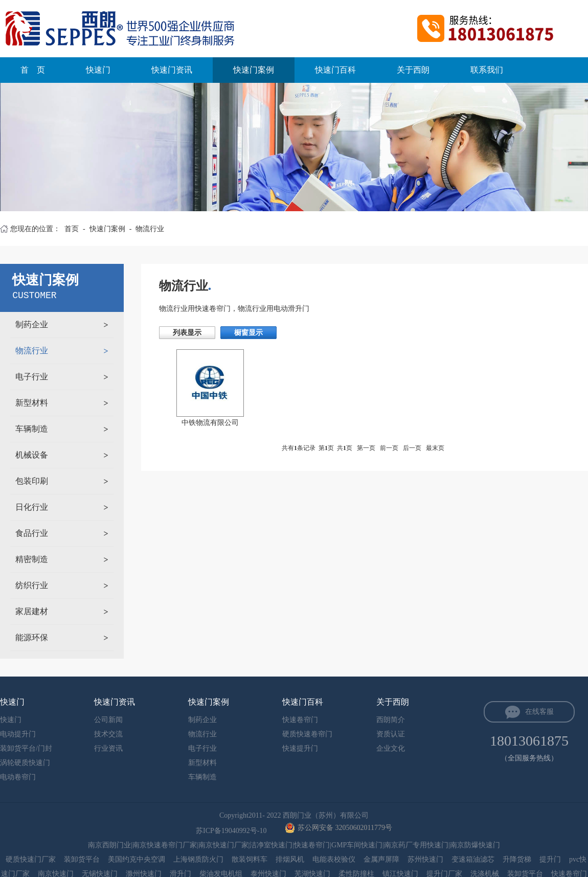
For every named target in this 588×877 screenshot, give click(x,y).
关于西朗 (413, 70)
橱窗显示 (248, 333)
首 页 (33, 70)
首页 (72, 229)
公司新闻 (108, 720)
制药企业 (32, 324)
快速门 (98, 70)
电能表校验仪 (334, 859)
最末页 (435, 448)
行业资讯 (108, 748)
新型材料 (32, 403)
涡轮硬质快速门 (25, 763)
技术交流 (108, 734)
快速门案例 (254, 70)
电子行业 (32, 377)
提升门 (550, 859)
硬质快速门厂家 (31, 859)
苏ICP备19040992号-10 (232, 831)
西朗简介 (391, 720)
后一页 (412, 448)
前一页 (389, 448)
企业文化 (391, 748)
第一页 (366, 448)
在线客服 (539, 712)
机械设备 (32, 455)
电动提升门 (18, 734)
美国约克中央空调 (137, 859)
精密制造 (32, 559)
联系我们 (487, 70)
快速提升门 (300, 748)
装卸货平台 (82, 859)
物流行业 (150, 229)
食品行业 (32, 533)
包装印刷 (32, 481)
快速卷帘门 (300, 720)
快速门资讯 (172, 70)
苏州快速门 (425, 859)
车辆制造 (32, 429)
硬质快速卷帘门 (307, 734)
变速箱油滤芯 (473, 859)
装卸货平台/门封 (26, 748)
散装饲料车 (250, 859)
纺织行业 (32, 585)
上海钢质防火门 (198, 859)
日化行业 (32, 507)
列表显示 (187, 333)
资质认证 (391, 734)
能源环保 (32, 637)
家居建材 (32, 611)
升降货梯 (517, 859)
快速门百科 (335, 70)
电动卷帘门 (18, 777)
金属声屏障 (381, 859)
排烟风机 (290, 859)
